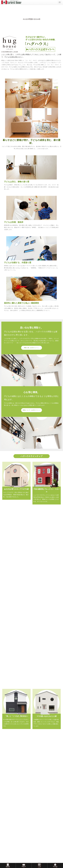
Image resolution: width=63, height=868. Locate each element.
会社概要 (6, 789)
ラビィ (6, 746)
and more (32, 691)
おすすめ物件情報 (9, 771)
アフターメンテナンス (10, 816)
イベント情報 (5, 729)
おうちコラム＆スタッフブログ (10, 820)
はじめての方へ (8, 800)
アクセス (6, 793)
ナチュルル (7, 739)
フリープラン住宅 (9, 749)
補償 (5, 813)
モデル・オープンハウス (10, 765)
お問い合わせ (5, 824)
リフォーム (7, 756)
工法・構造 (7, 810)
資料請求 (4, 828)
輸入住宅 (6, 736)
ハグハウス (7, 742)
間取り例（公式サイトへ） (32, 348)
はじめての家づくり (9, 803)
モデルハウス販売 (9, 768)
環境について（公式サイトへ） (32, 410)
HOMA (6, 752)
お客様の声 (5, 779)
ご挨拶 (6, 786)
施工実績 (32, 643)
